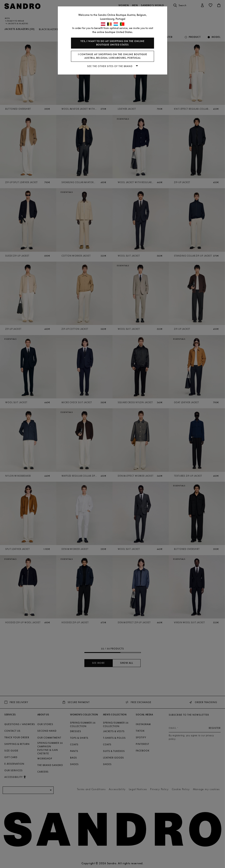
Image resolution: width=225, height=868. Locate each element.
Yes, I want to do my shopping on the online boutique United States (112, 43)
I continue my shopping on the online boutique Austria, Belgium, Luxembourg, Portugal (113, 56)
